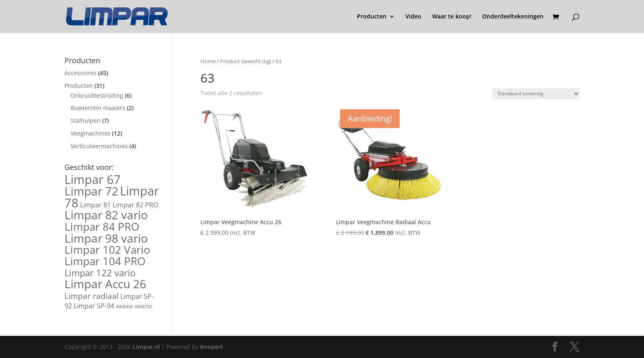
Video (413, 17)
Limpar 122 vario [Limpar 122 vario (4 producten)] (100, 273)
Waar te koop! (452, 17)
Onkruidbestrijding (97, 95)
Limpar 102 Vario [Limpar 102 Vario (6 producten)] (107, 250)
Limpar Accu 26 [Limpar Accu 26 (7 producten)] (105, 284)
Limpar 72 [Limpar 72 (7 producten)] (91, 191)
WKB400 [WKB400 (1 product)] (124, 307)
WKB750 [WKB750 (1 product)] (143, 307)
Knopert (212, 347)
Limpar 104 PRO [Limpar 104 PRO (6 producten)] (105, 261)
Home (208, 61)
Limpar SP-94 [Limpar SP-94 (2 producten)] (94, 306)
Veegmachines (91, 133)
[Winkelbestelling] (536, 94)
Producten (372, 17)
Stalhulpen (86, 120)
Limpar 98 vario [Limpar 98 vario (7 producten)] (106, 238)
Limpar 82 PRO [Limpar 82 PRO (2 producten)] (135, 205)
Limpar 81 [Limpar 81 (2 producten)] (95, 205)
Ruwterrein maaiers (98, 108)
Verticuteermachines (99, 146)
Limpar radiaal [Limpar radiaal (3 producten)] (92, 296)
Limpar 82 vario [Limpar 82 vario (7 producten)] (106, 215)
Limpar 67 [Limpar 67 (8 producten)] (93, 179)
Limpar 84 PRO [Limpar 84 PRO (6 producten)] (102, 227)
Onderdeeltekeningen (513, 17)
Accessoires (80, 73)
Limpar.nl (146, 347)
